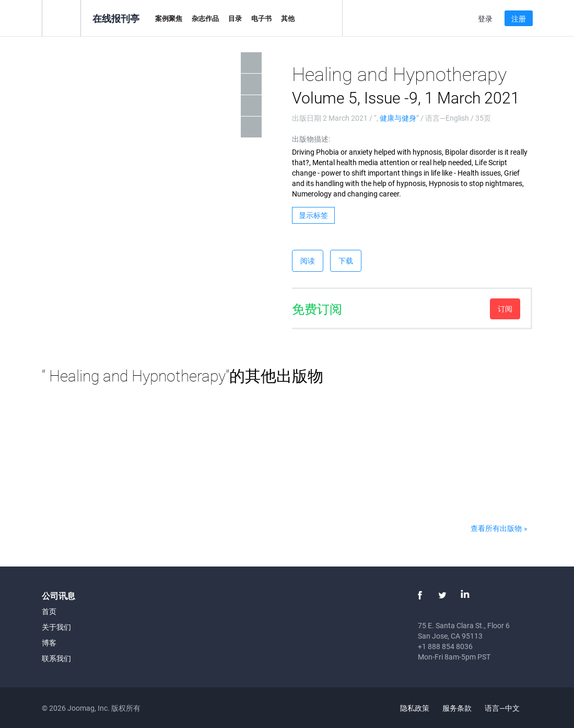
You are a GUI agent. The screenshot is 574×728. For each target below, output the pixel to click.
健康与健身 (398, 118)
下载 (346, 261)
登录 (485, 19)
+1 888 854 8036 (445, 646)
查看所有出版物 (496, 528)
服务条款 (457, 708)
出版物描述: (311, 139)
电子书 (261, 18)
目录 (235, 18)
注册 (519, 19)
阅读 (308, 261)
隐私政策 (415, 708)
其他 (288, 18)
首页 (49, 611)
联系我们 (56, 658)
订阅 (505, 309)
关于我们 (56, 627)
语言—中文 (508, 708)
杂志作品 (205, 18)
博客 (49, 643)
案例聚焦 (169, 18)
